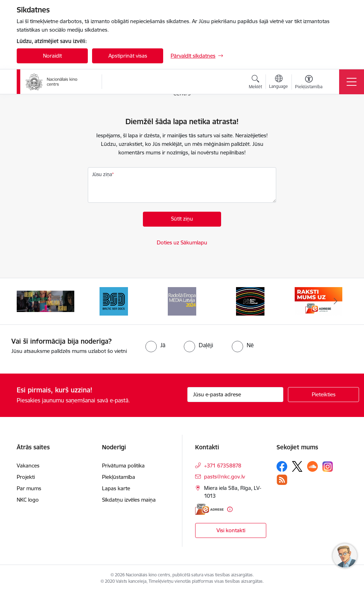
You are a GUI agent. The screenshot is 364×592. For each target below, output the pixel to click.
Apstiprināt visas (128, 56)
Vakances (28, 466)
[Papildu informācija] (230, 509)
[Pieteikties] (323, 395)
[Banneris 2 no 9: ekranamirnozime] (45, 301)
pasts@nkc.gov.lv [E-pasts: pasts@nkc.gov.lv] (224, 477)
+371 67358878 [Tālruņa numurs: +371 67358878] (223, 466)
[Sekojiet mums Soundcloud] (312, 466)
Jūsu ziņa (102, 174)
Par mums (29, 488)
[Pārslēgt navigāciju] (352, 82)
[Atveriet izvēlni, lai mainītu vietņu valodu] (279, 83)
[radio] (155, 345)
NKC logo (28, 500)
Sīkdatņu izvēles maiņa (129, 500)
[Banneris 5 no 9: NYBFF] (250, 301)
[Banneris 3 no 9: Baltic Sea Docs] (114, 301)
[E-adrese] (209, 509)
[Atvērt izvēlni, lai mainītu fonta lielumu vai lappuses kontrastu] (309, 83)
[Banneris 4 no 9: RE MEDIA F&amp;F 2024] (182, 301)
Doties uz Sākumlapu (182, 242)
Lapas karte (116, 488)
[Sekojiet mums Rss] (282, 480)
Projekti (26, 477)
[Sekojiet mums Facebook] (282, 466)
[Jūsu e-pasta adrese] (235, 395)
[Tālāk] (336, 301)
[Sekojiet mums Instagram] (328, 467)
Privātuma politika (123, 466)
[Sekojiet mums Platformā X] (297, 466)
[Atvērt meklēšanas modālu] (255, 83)
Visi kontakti (231, 530)
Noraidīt (52, 56)
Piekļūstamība (119, 477)
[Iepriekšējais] (28, 301)
